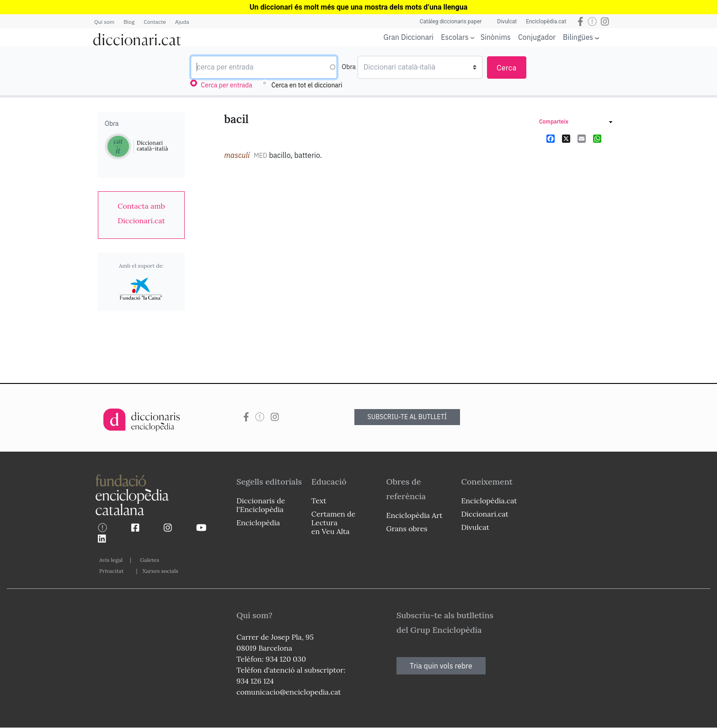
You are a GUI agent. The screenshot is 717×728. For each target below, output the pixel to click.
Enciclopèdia (258, 523)
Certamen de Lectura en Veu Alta (333, 523)
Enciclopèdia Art (415, 515)
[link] (141, 213)
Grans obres (407, 528)
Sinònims (496, 37)
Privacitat (111, 571)
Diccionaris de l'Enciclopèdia (261, 505)
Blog (129, 22)
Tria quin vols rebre (441, 666)
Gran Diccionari (409, 37)
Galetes (150, 560)
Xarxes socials (160, 571)
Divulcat (507, 22)
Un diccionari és (277, 7)
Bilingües (578, 37)
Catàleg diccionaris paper (451, 22)
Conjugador (537, 37)
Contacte (155, 22)
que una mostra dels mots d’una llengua (401, 7)
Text (319, 501)
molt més (319, 7)
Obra (349, 67)
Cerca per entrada (226, 85)
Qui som (104, 22)
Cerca (507, 68)
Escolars (455, 37)
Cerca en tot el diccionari (307, 85)
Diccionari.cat (484, 514)
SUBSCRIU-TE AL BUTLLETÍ (407, 417)
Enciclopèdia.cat (546, 22)
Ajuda (182, 22)
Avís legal (111, 560)
